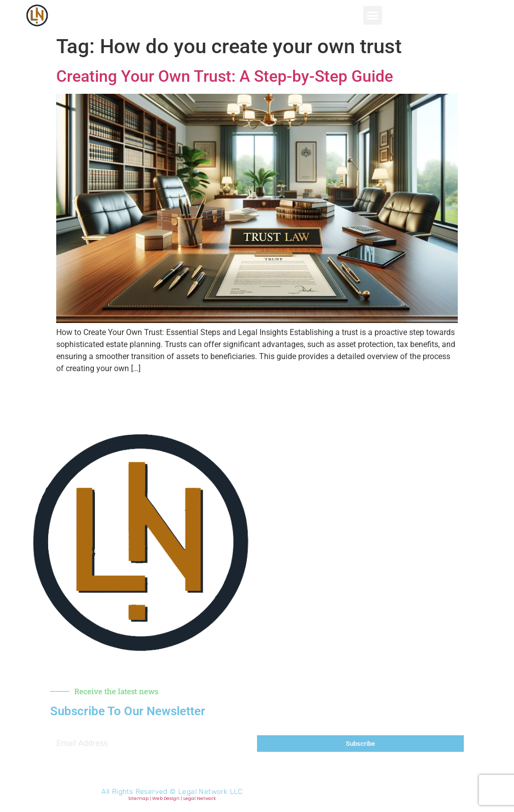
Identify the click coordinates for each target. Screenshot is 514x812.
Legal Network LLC (211, 792)
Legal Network (200, 798)
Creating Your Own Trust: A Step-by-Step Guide (225, 76)
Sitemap (139, 798)
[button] (373, 16)
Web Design (166, 798)
